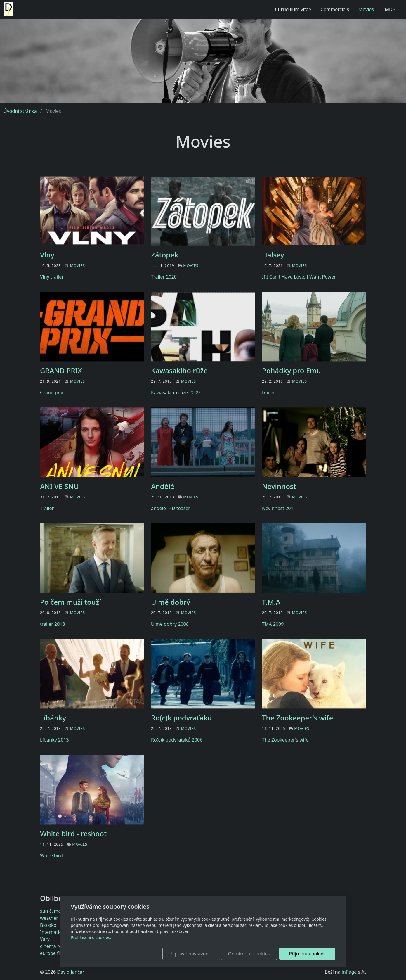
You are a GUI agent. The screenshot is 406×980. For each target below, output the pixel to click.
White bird (51, 855)
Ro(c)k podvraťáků (181, 718)
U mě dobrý (171, 602)
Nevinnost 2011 (279, 508)
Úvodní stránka (20, 111)
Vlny (47, 255)
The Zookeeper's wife (297, 718)
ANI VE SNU (59, 486)
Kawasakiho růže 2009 (175, 393)
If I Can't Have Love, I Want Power (299, 277)
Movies (366, 9)
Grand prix (52, 393)
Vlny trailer (52, 277)
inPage (349, 972)
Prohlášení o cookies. (91, 937)
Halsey (273, 255)
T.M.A (271, 602)
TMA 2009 (273, 624)
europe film (53, 953)
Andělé (163, 486)
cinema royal (54, 946)
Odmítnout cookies (249, 954)
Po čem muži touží (71, 602)
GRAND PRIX (61, 370)
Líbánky (53, 718)
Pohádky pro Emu (292, 370)
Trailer (47, 508)
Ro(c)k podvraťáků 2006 (177, 740)
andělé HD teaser (171, 508)
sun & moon (53, 911)
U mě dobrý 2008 (170, 624)
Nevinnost (279, 486)
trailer (269, 393)
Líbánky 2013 (54, 740)
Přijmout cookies (307, 954)
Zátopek (165, 255)
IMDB (389, 9)
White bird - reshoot (73, 833)
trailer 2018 (53, 624)
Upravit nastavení (190, 954)
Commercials (335, 9)
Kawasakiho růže (179, 370)
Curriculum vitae (293, 9)
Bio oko (48, 925)
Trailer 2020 (164, 277)
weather (49, 918)
